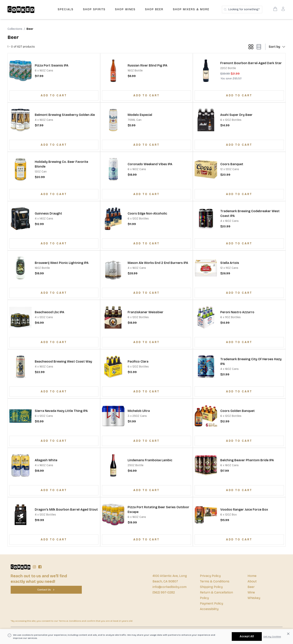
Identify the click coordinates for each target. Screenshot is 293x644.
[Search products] (242, 9)
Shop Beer (154, 9)
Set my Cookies (272, 637)
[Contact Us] (46, 590)
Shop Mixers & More (191, 9)
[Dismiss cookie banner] (288, 634)
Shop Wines (125, 9)
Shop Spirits (94, 9)
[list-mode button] (258, 47)
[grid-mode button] (251, 47)
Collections (15, 29)
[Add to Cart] (54, 96)
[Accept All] (247, 637)
